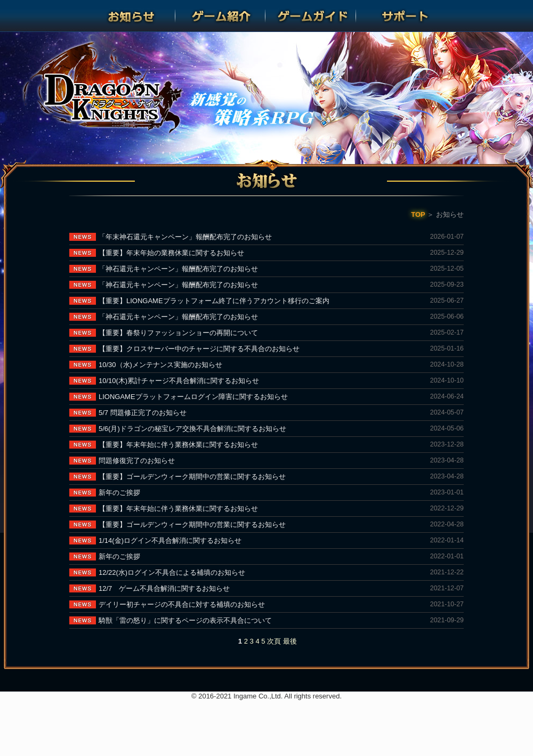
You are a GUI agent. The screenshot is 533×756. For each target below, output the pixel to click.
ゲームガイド (312, 16)
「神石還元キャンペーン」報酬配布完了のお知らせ (178, 269)
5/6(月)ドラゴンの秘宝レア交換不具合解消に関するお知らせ (192, 429)
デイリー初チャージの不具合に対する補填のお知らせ (182, 604)
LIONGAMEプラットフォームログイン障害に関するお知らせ (193, 397)
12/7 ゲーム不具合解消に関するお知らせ (164, 588)
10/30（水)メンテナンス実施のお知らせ (160, 365)
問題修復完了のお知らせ (137, 461)
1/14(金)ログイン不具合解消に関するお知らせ (170, 540)
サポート (402, 16)
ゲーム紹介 (221, 16)
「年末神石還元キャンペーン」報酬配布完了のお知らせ (185, 237)
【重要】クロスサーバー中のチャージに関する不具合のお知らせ (199, 349)
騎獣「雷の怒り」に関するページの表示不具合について (185, 620)
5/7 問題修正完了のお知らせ (143, 413)
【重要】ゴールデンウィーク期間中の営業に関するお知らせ (192, 477)
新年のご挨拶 (119, 493)
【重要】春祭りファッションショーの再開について (178, 333)
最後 (290, 641)
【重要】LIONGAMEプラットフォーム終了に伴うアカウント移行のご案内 (214, 301)
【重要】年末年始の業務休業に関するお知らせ (171, 253)
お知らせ (131, 16)
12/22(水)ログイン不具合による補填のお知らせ (172, 572)
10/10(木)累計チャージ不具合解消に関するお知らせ (179, 381)
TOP (418, 214)
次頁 (274, 641)
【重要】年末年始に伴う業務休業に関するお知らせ (178, 445)
